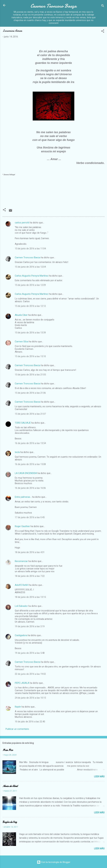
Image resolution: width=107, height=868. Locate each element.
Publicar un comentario (17, 729)
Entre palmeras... (23, 497)
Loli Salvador (21, 606)
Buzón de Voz (10, 822)
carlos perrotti (22, 223)
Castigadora (21, 635)
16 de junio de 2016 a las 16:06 (30, 488)
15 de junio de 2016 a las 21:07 (30, 414)
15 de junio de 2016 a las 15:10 (30, 356)
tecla (17, 452)
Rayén (18, 707)
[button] (103, 32)
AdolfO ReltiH (22, 585)
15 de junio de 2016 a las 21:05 (30, 375)
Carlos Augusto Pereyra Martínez (32, 276)
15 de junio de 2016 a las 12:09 (30, 285)
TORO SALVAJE (23, 423)
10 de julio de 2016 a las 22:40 (30, 722)
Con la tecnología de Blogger (54, 862)
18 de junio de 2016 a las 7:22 (30, 576)
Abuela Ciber (21, 315)
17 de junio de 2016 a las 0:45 (30, 517)
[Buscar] (103, 6)
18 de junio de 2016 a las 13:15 (30, 597)
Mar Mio (8, 750)
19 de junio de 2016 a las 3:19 (30, 626)
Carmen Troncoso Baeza (54, 6)
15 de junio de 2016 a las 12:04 (30, 267)
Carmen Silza (22, 342)
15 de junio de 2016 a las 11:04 (30, 249)
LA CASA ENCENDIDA (26, 473)
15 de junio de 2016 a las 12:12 (30, 306)
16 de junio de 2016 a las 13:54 (30, 443)
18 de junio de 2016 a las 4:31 (30, 552)
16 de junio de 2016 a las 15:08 (30, 464)
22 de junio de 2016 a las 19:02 (30, 674)
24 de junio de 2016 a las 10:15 (30, 698)
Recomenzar (21, 561)
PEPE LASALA (22, 683)
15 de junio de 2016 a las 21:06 (30, 393)
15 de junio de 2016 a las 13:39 (30, 333)
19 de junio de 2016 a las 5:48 (30, 653)
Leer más (99, 777)
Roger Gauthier (22, 526)
